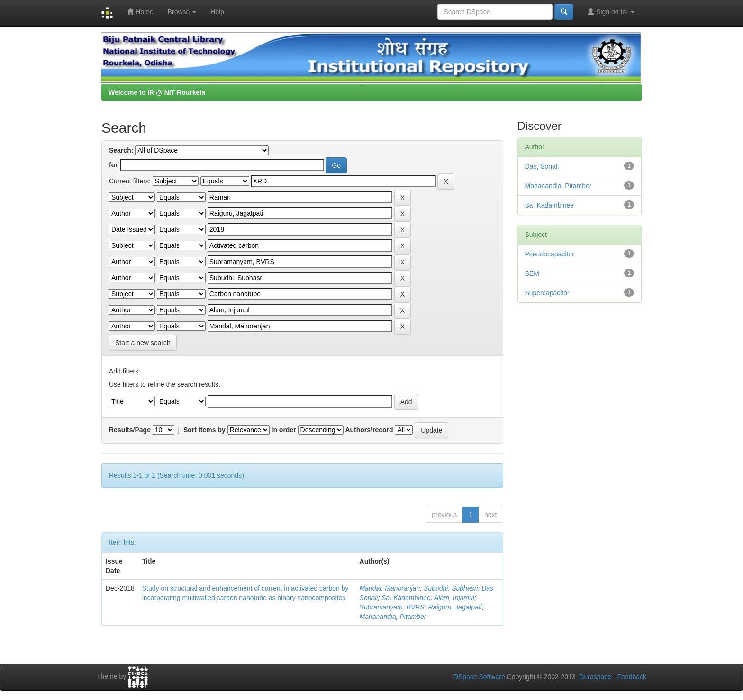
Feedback (632, 677)
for (113, 165)
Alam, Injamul (454, 598)
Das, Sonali (542, 166)
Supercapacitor (547, 293)
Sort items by (204, 430)
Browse (182, 12)
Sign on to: (611, 12)
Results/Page (130, 430)
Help (217, 12)
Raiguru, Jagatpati (455, 607)
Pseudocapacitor (550, 254)
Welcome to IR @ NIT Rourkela (157, 92)
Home (140, 12)
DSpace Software (479, 677)
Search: (121, 150)
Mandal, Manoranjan (390, 588)
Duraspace (595, 677)
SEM (532, 273)
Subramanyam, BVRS (392, 607)
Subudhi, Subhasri (451, 588)
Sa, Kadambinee (406, 598)
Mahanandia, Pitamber (393, 617)
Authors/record (369, 430)
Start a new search (143, 343)
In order (284, 430)
